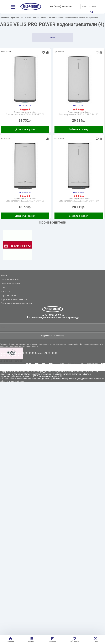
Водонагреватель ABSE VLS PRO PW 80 (25, 114)
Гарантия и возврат (10, 284)
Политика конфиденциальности (17, 303)
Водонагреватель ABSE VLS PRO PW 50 (79, 114)
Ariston (33, 112)
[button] (20, 106)
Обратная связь (8, 296)
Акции (4, 276)
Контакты (5, 292)
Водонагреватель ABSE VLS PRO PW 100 (79, 201)
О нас (3, 288)
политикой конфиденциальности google (84, 344)
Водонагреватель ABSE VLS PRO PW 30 (25, 201)
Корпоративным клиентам (14, 299)
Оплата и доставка (10, 280)
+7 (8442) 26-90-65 (61, 6)
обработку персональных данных (43, 344)
